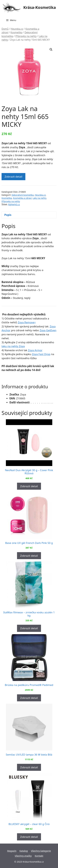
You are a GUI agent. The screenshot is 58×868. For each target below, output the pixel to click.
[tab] (29, 215)
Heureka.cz (17, 29)
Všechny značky (23, 856)
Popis (8, 215)
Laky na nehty (39, 198)
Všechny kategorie (41, 851)
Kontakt (39, 856)
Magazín (12, 851)
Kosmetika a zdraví (22, 198)
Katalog (24, 851)
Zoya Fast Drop (41, 354)
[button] (51, 50)
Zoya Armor (35, 350)
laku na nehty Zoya (13, 346)
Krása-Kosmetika (40, 7)
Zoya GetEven (48, 330)
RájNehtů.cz (14, 204)
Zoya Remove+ (27, 322)
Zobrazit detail (13, 177)
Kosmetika (16, 32)
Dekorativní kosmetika (23, 195)
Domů (5, 29)
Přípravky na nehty (26, 36)
